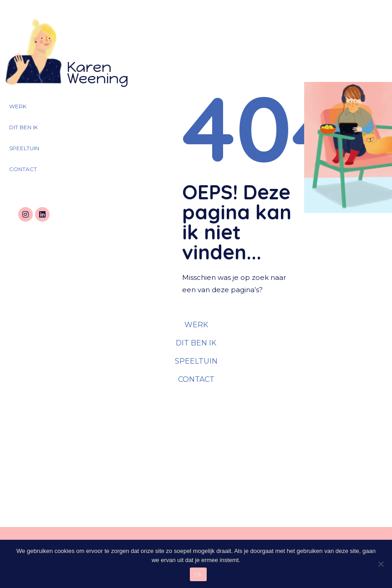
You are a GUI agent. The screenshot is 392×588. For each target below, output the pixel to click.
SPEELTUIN (24, 148)
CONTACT (23, 169)
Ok (198, 575)
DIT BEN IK (23, 127)
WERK (18, 106)
